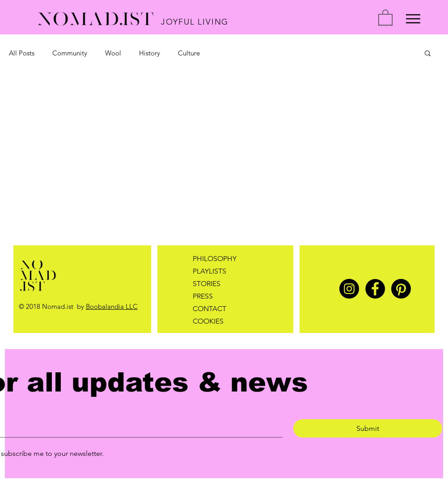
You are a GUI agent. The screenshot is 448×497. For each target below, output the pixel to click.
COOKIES (208, 321)
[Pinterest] (401, 289)
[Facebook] (375, 289)
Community (70, 53)
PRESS (203, 296)
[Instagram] (349, 289)
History (150, 53)
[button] (385, 17)
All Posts (22, 53)
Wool (113, 53)
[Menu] (413, 19)
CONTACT (209, 309)
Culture (189, 53)
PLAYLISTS (209, 271)
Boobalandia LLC (112, 306)
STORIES (207, 284)
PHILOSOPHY (215, 259)
